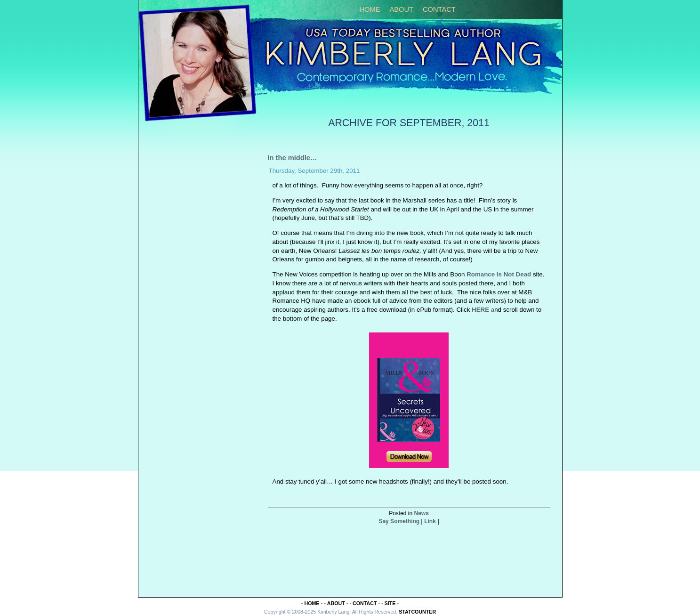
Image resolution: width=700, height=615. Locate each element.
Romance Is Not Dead (499, 274)
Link (430, 521)
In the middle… (293, 158)
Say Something (399, 521)
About (401, 9)
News (422, 513)
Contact (439, 9)
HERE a (482, 310)
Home (370, 9)
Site (390, 603)
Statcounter (417, 612)
